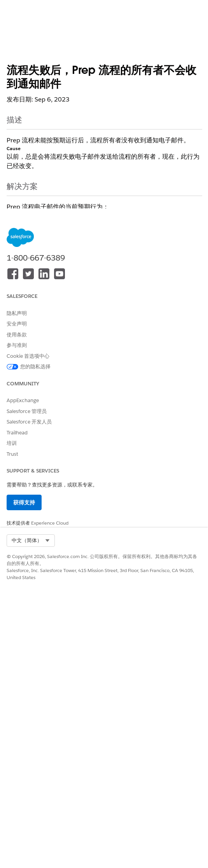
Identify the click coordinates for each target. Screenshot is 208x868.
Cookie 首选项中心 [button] (28, 356)
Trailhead (17, 433)
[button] (31, 541)
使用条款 (17, 335)
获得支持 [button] (24, 502)
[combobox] (31, 541)
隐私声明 (17, 313)
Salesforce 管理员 (27, 411)
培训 (12, 443)
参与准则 (17, 345)
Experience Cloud (50, 523)
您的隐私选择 (35, 367)
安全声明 (17, 324)
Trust (12, 454)
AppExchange (23, 400)
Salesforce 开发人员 (29, 422)
